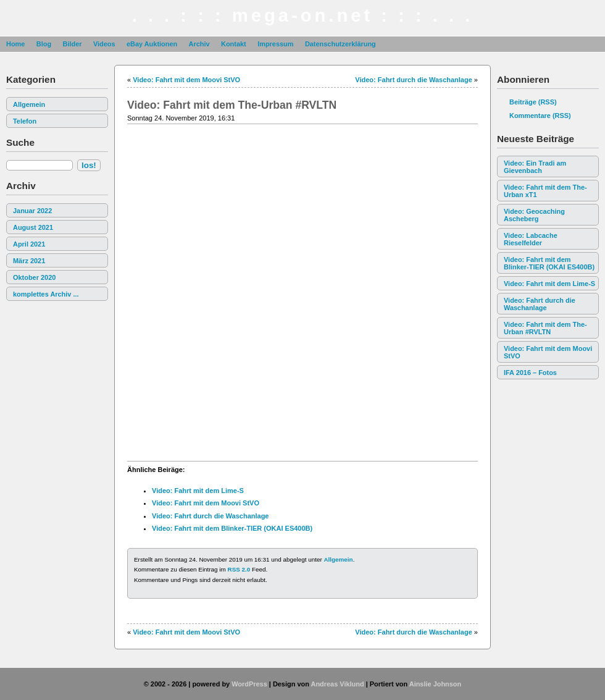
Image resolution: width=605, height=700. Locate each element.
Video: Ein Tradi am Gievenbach (535, 167)
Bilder (72, 44)
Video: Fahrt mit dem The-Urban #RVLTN (545, 328)
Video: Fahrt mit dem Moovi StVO (548, 352)
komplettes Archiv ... (46, 294)
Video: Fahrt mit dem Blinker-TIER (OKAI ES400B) (549, 263)
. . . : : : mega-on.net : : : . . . (303, 15)
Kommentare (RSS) (540, 116)
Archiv (199, 44)
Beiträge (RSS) (533, 102)
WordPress (249, 684)
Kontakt (234, 44)
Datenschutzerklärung (340, 44)
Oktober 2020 (34, 277)
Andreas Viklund (337, 684)
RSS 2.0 (239, 569)
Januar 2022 (32, 211)
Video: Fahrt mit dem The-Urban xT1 (545, 191)
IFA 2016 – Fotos (530, 373)
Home (15, 44)
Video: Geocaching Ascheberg (534, 215)
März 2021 (29, 261)
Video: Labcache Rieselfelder (531, 239)
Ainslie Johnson (435, 684)
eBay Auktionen (152, 44)
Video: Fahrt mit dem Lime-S (549, 284)
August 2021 (33, 227)
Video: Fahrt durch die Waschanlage (540, 304)
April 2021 (29, 244)
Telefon (25, 121)
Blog (44, 44)
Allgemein (29, 104)
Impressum (275, 44)
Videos (104, 44)
